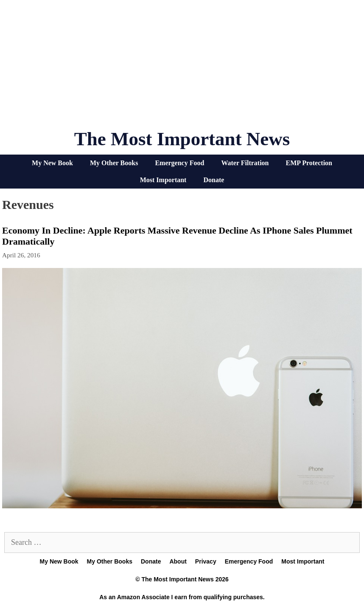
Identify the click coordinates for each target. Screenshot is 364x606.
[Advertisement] (182, 68)
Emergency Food (179, 163)
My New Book (52, 163)
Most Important (163, 180)
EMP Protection (309, 163)
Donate (214, 180)
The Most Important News (182, 139)
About (178, 561)
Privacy (206, 561)
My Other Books (114, 163)
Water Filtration (245, 163)
